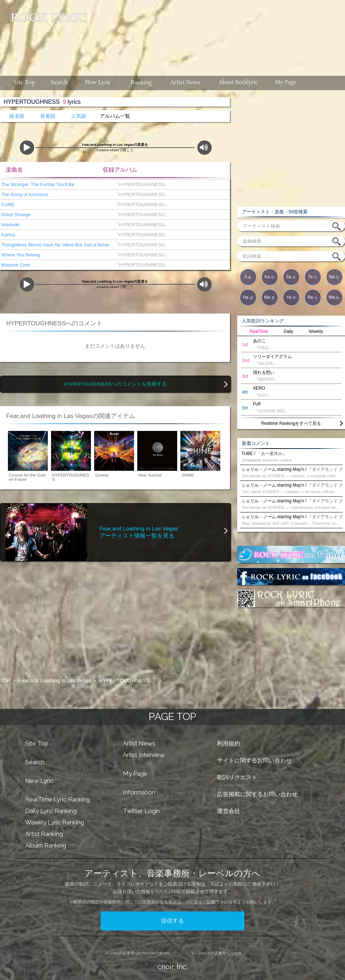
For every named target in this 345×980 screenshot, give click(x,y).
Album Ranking (46, 845)
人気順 (79, 116)
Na (334, 277)
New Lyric (39, 781)
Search (35, 762)
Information (139, 792)
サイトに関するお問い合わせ (254, 760)
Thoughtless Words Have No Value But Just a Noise (55, 245)
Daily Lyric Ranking (51, 811)
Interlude (10, 225)
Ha (248, 297)
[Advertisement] (174, 45)
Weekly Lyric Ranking (55, 822)
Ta (313, 277)
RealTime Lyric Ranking (57, 799)
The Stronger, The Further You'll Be (37, 184)
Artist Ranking (44, 834)
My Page (135, 774)
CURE (7, 205)
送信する (172, 921)
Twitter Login (141, 811)
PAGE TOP (172, 717)
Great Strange (15, 215)
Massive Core (15, 265)
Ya (291, 297)
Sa (291, 277)
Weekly (316, 331)
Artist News (139, 743)
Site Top (37, 743)
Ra (313, 297)
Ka (270, 277)
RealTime (259, 331)
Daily (288, 331)
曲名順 (17, 116)
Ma (270, 297)
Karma (8, 235)
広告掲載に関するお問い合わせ (257, 794)
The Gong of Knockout (24, 194)
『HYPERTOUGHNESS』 (140, 184)
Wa (334, 297)
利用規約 (229, 744)
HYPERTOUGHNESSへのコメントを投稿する (115, 384)
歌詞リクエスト (237, 777)
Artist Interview (144, 755)
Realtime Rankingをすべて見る (291, 423)
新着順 (48, 116)
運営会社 (229, 811)
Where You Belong (20, 255)
